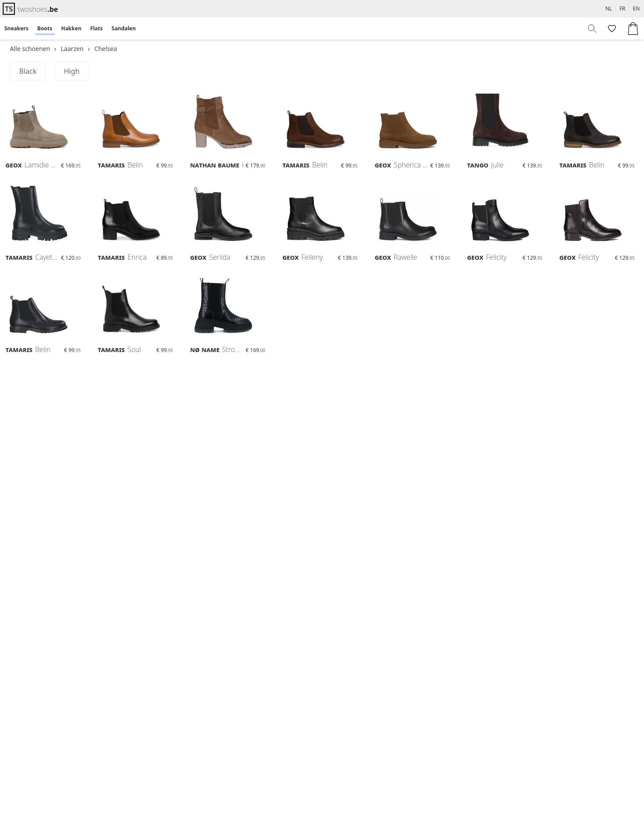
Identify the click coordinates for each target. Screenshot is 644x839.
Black (28, 71)
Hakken (71, 28)
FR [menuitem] (622, 9)
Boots (45, 28)
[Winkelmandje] (633, 29)
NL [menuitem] (609, 9)
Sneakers (16, 28)
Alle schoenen (30, 49)
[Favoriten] (611, 29)
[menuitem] (16, 29)
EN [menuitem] (637, 9)
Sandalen (124, 28)
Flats (96, 28)
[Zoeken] (593, 29)
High (72, 71)
